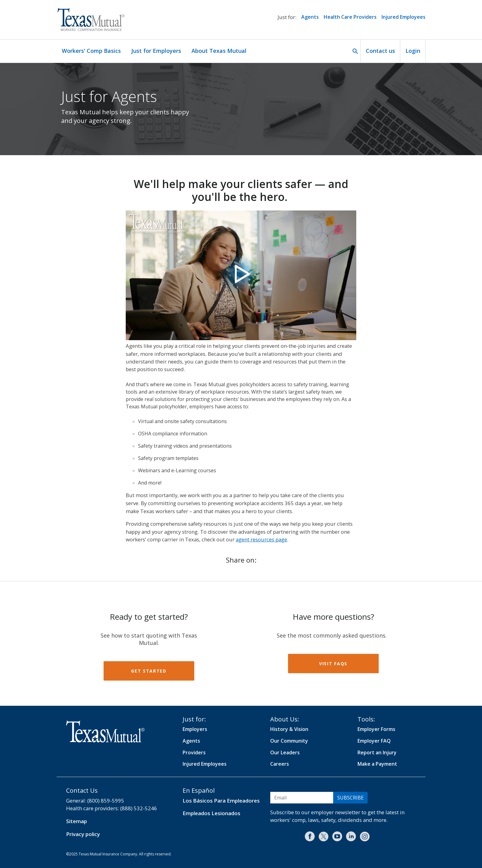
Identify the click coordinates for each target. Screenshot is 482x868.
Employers (195, 729)
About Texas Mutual (219, 51)
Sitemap (77, 821)
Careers (280, 764)
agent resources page (261, 539)
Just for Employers (156, 51)
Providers (194, 752)
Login (413, 51)
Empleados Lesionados (211, 813)
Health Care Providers (350, 17)
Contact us (380, 51)
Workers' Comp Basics (91, 51)
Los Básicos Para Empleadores (221, 801)
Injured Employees (403, 17)
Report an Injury (377, 752)
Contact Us (82, 790)
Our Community (289, 741)
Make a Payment (377, 764)
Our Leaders (285, 752)
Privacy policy (83, 834)
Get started (149, 671)
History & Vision (289, 729)
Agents (310, 17)
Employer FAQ (374, 741)
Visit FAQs (333, 664)
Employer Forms (376, 729)
